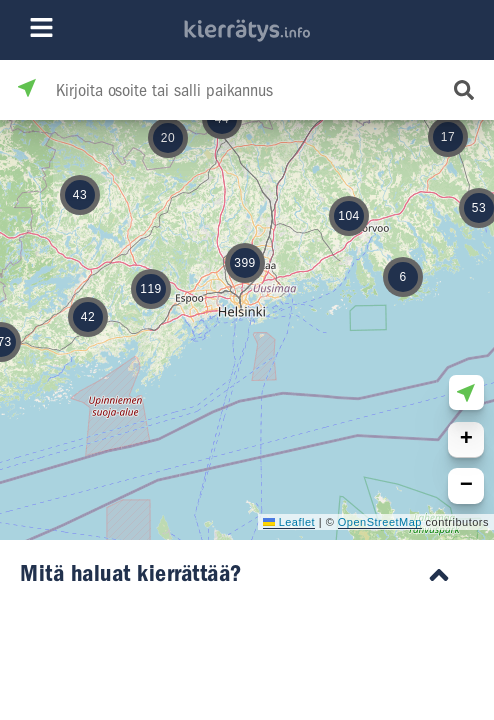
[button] (151, 289)
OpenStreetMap (380, 522)
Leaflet (289, 522)
